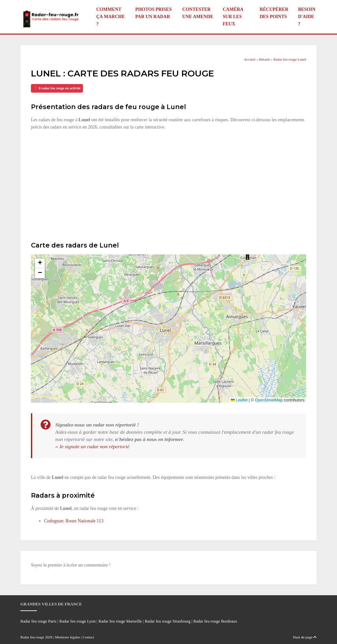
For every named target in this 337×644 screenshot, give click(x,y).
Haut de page (305, 637)
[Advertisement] (168, 185)
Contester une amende (198, 13)
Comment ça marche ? (111, 17)
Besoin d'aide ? (307, 17)
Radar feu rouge (32, 637)
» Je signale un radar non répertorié (92, 446)
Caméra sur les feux (233, 17)
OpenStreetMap (269, 400)
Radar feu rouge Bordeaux (215, 621)
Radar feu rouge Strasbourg (168, 621)
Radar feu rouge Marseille (120, 621)
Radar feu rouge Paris (38, 621)
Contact (88, 637)
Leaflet (239, 400)
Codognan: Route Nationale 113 (74, 521)
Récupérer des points (274, 13)
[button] (247, 257)
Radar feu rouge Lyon (77, 621)
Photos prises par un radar (154, 13)
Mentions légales (67, 637)
